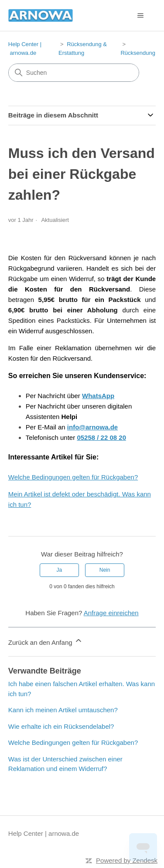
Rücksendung (138, 53)
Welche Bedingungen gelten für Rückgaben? (73, 477)
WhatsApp (98, 396)
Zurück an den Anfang (46, 641)
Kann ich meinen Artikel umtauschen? (63, 710)
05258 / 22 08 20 (101, 437)
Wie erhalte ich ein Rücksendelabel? (61, 726)
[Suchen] (74, 73)
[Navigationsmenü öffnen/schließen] (140, 16)
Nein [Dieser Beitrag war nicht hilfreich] (105, 570)
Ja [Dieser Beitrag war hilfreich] (60, 570)
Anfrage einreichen (111, 613)
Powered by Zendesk (127, 860)
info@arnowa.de (92, 427)
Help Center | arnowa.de (44, 833)
